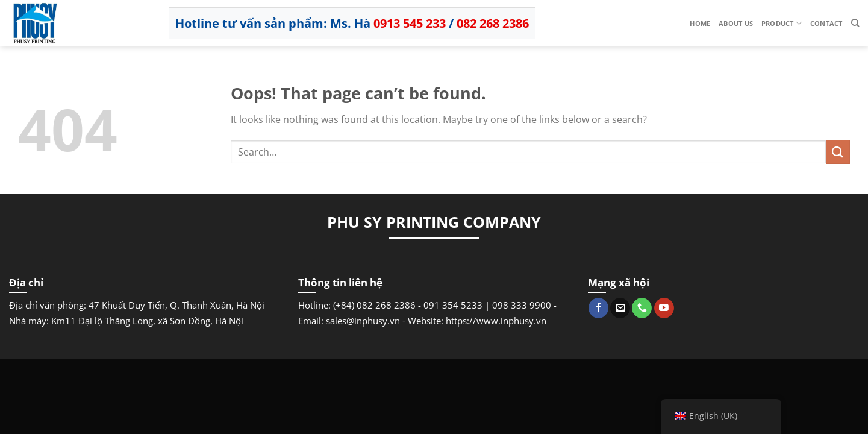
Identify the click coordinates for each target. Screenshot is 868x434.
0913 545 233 (410, 23)
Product (782, 23)
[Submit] (838, 152)
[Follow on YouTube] (664, 308)
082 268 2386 (493, 23)
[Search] (855, 23)
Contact (826, 23)
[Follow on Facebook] (598, 308)
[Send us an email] (620, 308)
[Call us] (642, 308)
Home (700, 23)
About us (736, 23)
